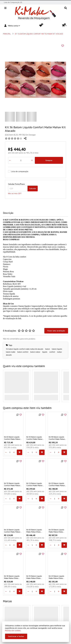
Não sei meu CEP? (15, 193)
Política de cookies (13, 630)
